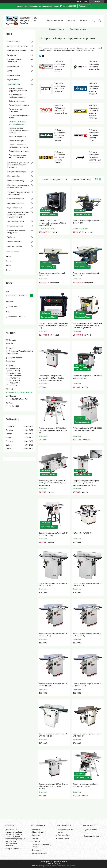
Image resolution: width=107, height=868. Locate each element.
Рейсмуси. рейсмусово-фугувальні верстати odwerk (60, 66)
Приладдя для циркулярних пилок (20, 117)
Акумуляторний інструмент (18, 46)
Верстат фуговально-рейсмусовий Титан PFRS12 (86, 274)
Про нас (9, 261)
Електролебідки (64, 835)
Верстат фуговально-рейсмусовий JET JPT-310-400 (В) (88, 635)
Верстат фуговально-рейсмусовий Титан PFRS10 (52, 274)
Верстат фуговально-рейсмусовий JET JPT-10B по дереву (54, 534)
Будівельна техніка (15, 208)
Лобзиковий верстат (17, 101)
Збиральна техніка (14, 242)
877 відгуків (84, 2)
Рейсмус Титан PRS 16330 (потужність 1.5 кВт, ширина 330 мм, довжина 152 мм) (53, 326)
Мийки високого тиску (16, 181)
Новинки (71, 21)
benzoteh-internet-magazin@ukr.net (19, 392)
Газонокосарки (13, 66)
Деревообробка (14, 84)
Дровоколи (36, 841)
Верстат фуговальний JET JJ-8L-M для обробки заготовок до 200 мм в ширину (54, 786)
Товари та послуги (53, 21)
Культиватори (37, 850)
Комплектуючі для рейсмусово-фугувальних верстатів (19, 130)
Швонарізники (63, 838)
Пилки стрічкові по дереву (19, 105)
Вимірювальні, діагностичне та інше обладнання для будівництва (18, 165)
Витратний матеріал (15, 226)
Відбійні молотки (90, 830)
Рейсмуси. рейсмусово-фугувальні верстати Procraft (60, 157)
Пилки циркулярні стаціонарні (16, 110)
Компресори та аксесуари (17, 172)
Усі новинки (84, 6)
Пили (86, 833)
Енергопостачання (15, 246)
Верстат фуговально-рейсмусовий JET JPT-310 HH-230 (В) (54, 685)
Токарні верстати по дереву (20, 151)
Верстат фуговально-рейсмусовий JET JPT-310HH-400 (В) (88, 685)
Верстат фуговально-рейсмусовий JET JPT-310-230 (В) (54, 635)
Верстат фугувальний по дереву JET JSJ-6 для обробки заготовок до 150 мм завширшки (53, 483)
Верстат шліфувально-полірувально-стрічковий (19, 146)
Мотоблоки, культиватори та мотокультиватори (18, 186)
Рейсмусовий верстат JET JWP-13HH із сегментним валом (88, 377)
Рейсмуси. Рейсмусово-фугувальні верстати (18, 123)
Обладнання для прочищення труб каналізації (19, 193)
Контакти (84, 21)
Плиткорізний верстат (16, 199)
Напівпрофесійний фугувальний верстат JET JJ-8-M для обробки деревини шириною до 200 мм (51, 378)
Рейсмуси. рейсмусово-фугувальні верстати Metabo (60, 135)
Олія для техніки (14, 75)
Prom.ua (64, 862)
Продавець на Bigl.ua (53, 864)
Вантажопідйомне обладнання (14, 61)
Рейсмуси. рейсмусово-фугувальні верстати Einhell (94, 135)
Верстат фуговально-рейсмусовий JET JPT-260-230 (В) (54, 584)
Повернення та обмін (78, 29)
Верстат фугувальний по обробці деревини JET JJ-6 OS (85, 785)
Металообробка (14, 176)
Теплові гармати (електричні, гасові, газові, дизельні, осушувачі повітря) (18, 215)
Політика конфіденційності (66, 866)
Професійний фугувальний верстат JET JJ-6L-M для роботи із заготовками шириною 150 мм (86, 483)
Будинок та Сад (13, 80)
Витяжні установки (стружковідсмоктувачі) (18, 90)
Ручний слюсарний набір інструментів (17, 232)
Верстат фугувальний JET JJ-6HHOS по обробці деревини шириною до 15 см (53, 430)
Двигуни (11, 71)
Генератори (12, 55)
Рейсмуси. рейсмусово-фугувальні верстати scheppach (94, 89)
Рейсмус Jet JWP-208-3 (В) (83, 533)
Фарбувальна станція (16, 221)
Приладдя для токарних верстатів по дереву (18, 156)
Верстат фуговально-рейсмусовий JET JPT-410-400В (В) (54, 735)
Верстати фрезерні (16, 141)
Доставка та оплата (57, 29)
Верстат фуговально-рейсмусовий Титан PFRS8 (86, 222)
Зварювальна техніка (16, 203)
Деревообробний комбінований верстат (18, 96)
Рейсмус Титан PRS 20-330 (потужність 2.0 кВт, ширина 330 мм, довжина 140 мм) (52, 223)
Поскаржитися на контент (48, 866)
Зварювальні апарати (92, 836)
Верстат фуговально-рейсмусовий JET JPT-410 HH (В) (88, 735)
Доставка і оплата (13, 252)
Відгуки (9, 256)
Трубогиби (11, 237)
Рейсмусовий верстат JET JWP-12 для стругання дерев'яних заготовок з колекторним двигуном (87, 326)
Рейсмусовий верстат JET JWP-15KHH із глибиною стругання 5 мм (87, 429)
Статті (8, 270)
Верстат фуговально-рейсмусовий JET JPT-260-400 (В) (88, 584)
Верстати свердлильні (18, 137)
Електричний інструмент (17, 50)
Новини (9, 265)
